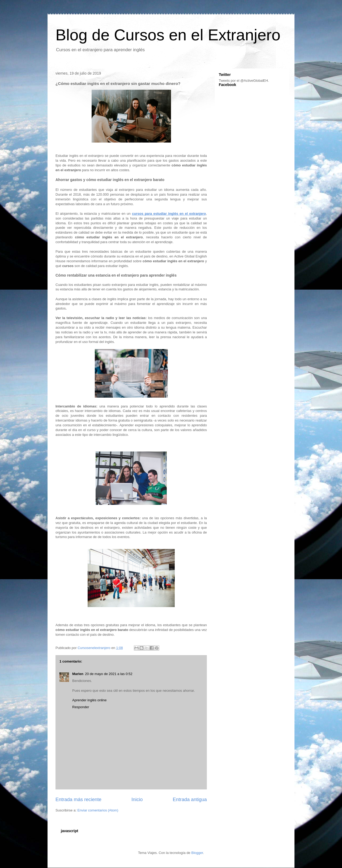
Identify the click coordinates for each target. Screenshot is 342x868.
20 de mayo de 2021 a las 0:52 (109, 674)
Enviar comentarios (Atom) (98, 810)
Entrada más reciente (78, 800)
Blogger (197, 853)
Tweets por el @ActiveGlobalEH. (244, 81)
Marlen (78, 674)
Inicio (137, 800)
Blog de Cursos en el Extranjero (168, 35)
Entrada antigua (190, 800)
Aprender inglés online (89, 700)
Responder (81, 707)
